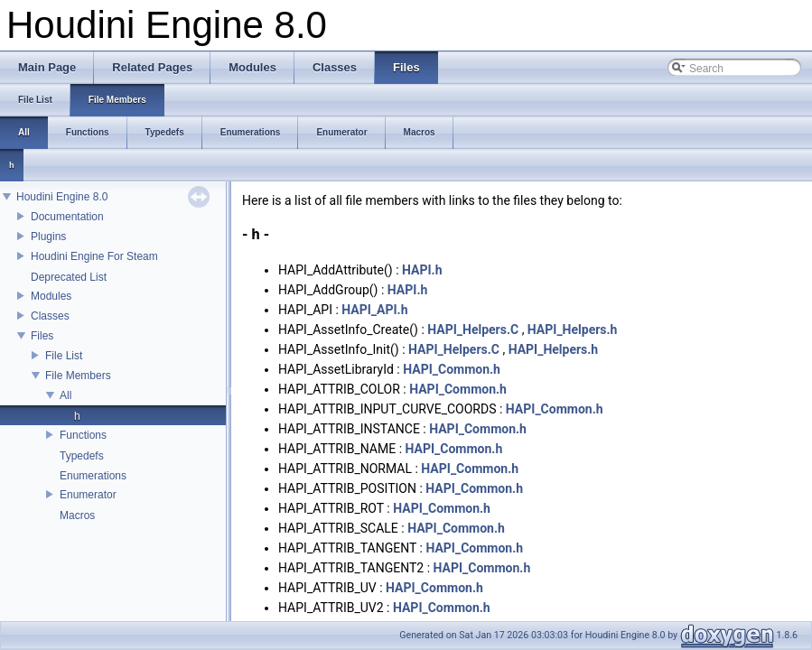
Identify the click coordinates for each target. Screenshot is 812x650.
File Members (78, 376)
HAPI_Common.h (452, 369)
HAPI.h (422, 270)
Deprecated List (69, 277)
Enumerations (93, 476)
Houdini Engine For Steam (94, 256)
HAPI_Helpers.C (473, 330)
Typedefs (82, 456)
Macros (77, 515)
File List (64, 356)
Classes (50, 316)
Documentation (67, 217)
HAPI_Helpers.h (573, 330)
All (65, 395)
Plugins (48, 237)
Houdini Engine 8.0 (62, 197)
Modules (51, 296)
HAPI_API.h (374, 310)
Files (42, 336)
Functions (83, 435)
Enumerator (88, 495)
